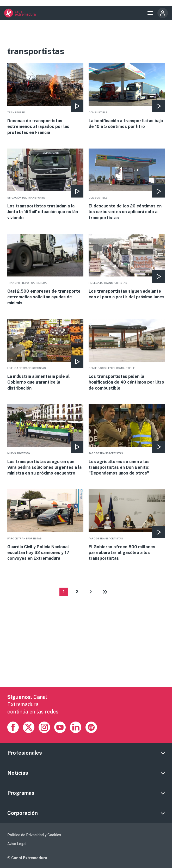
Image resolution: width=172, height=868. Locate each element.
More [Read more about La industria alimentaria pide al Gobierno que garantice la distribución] (45, 355)
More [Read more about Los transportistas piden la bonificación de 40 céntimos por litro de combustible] (127, 355)
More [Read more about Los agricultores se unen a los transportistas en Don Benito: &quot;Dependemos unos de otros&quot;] (127, 440)
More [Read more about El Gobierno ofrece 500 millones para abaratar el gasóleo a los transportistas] (127, 525)
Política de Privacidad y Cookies (34, 835)
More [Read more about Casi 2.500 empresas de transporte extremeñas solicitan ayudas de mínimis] (45, 270)
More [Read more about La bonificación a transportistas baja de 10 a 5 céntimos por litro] (127, 97)
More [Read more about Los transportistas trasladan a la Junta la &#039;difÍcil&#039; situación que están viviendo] (45, 185)
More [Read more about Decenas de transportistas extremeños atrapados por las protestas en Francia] (45, 99)
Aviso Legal (17, 844)
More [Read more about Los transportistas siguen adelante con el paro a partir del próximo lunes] (127, 267)
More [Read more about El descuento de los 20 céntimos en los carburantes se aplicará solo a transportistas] (127, 185)
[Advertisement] (86, 651)
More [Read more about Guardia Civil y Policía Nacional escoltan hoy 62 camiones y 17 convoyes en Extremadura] (45, 525)
